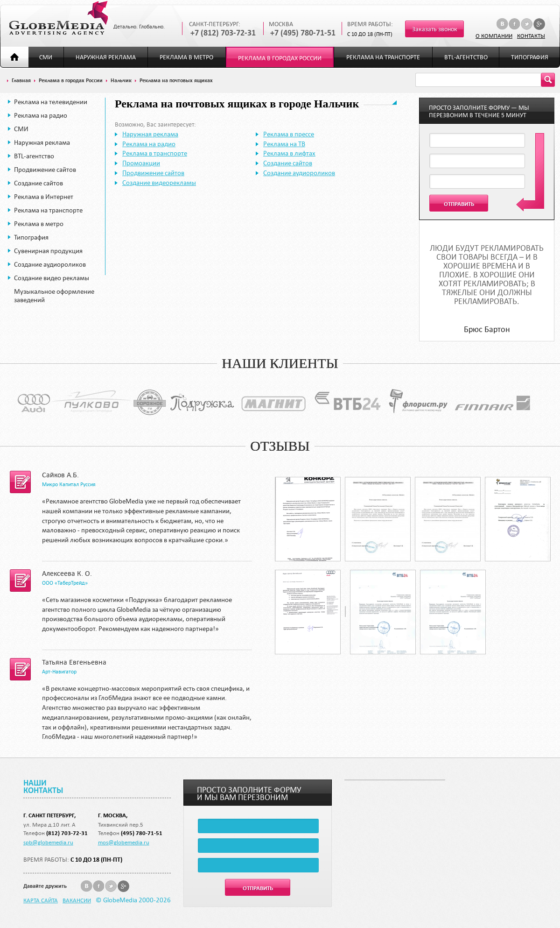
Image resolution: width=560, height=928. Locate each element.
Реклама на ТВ (284, 144)
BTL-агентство (466, 57)
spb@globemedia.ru (48, 842)
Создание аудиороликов (50, 264)
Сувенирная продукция (48, 251)
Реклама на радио (41, 115)
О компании (494, 35)
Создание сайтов (38, 183)
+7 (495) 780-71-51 (303, 33)
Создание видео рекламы (52, 278)
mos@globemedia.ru (124, 842)
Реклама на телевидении (51, 102)
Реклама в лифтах (289, 153)
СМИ (46, 57)
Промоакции (141, 163)
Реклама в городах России (280, 58)
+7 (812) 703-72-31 (223, 33)
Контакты (531, 35)
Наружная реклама (106, 57)
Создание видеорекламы (159, 183)
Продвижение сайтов (45, 170)
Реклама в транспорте (155, 153)
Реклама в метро (186, 57)
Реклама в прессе (289, 134)
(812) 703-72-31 (67, 833)
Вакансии (77, 900)
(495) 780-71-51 (142, 833)
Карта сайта (41, 900)
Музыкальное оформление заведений (54, 296)
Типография (530, 57)
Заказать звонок (435, 29)
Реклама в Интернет (44, 197)
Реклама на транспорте (383, 57)
